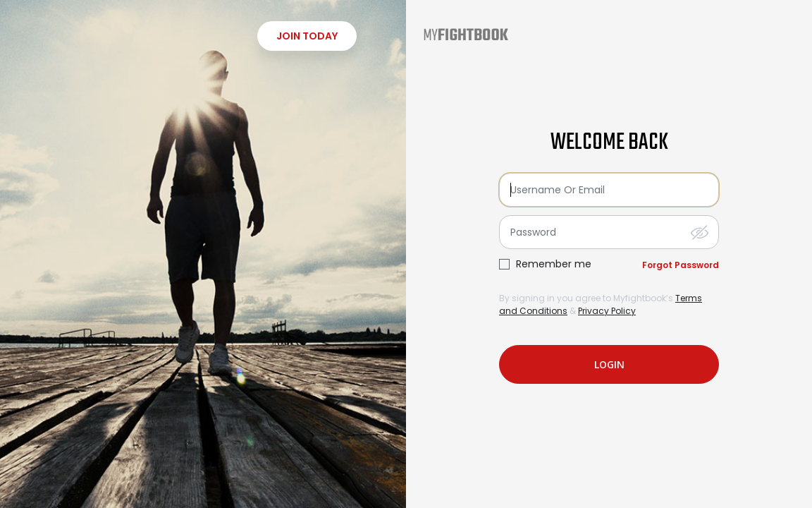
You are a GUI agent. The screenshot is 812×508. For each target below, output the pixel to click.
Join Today (307, 36)
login (609, 364)
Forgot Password (681, 265)
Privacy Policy (607, 311)
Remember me (554, 264)
